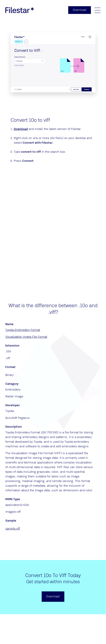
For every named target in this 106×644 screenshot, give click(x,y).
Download (21, 129)
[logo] (20, 10)
